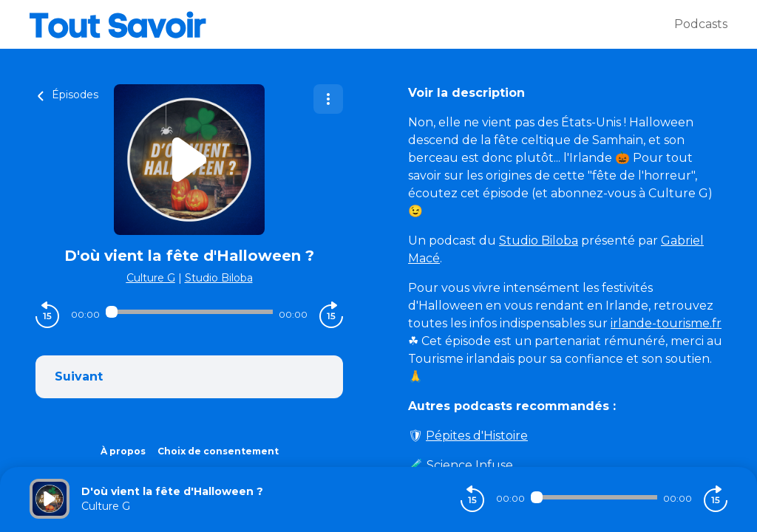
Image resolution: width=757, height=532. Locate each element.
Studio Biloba (219, 278)
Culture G (151, 278)
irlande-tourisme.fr (666, 323)
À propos (123, 451)
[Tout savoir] (352, 24)
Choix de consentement (218, 451)
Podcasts (701, 24)
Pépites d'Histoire (477, 436)
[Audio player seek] (189, 312)
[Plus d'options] (328, 99)
